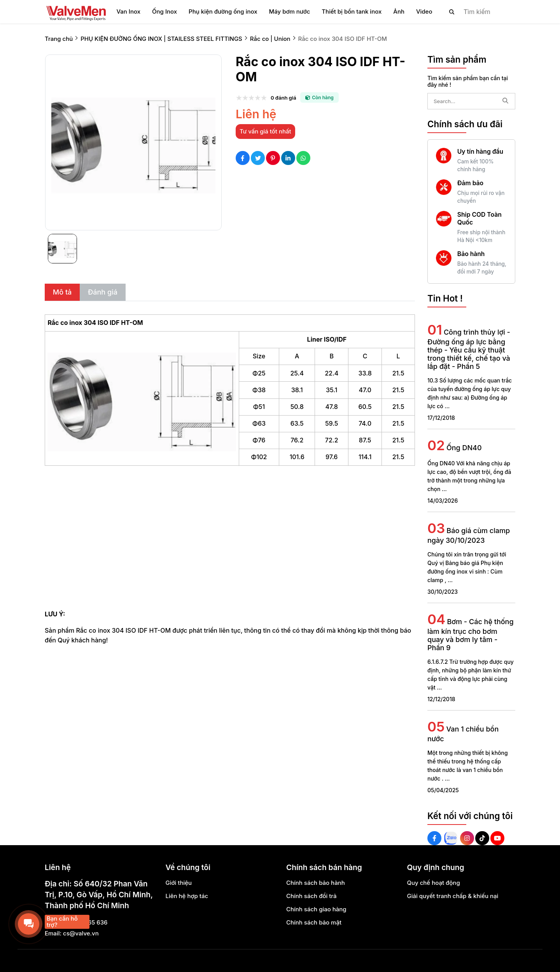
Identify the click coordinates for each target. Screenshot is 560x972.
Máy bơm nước (290, 11)
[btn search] (452, 12)
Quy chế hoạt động (434, 883)
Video (424, 11)
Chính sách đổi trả (311, 896)
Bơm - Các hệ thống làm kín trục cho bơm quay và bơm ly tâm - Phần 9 (471, 635)
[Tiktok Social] (482, 838)
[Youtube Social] (497, 838)
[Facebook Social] (434, 838)
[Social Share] (243, 158)
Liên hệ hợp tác (187, 896)
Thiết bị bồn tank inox (352, 11)
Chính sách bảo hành (316, 883)
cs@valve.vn (81, 933)
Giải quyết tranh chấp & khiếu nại (453, 896)
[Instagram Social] (467, 838)
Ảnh (399, 11)
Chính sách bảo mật (314, 922)
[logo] (76, 12)
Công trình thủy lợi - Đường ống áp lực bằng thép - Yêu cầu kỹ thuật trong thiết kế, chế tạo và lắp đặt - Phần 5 (469, 349)
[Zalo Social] (451, 838)
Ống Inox (164, 11)
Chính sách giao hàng (316, 909)
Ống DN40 (464, 448)
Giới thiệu (179, 883)
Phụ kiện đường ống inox (223, 11)
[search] (476, 12)
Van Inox (128, 11)
